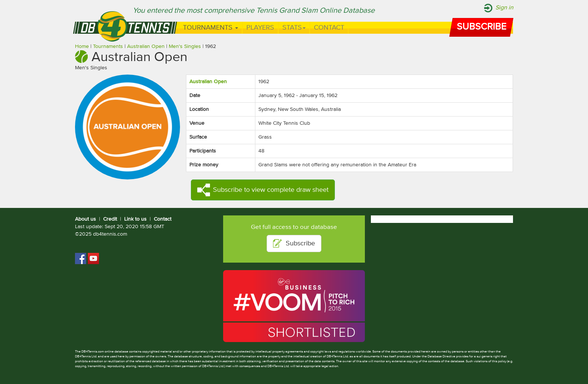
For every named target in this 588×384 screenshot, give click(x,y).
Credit (110, 219)
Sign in (504, 8)
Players (260, 28)
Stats (294, 28)
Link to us (135, 219)
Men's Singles (185, 46)
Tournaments (211, 28)
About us (85, 219)
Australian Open (146, 46)
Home (82, 46)
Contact (329, 28)
